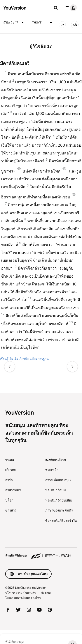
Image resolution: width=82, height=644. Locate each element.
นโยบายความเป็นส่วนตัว (20, 593)
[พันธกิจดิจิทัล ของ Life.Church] (41, 553)
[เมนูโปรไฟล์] (70, 8)
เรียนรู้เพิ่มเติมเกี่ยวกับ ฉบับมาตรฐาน (24, 359)
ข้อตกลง (46, 593)
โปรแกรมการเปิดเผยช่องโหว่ (23, 598)
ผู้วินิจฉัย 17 (14, 23)
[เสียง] (62, 25)
